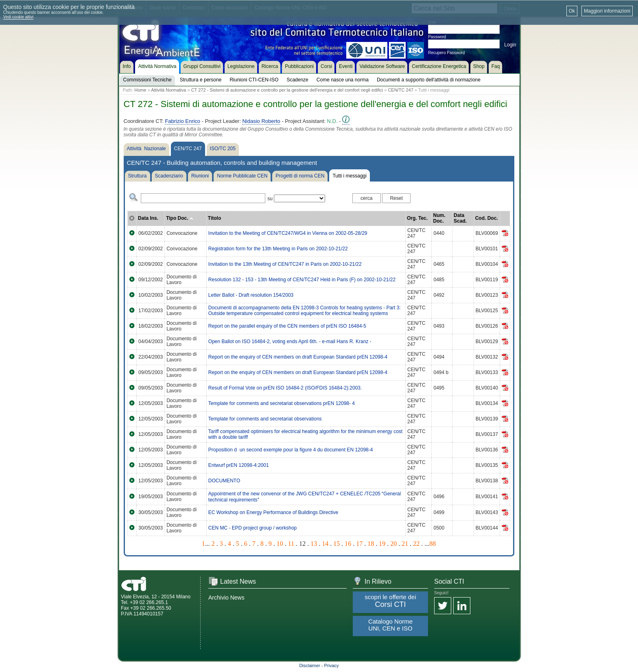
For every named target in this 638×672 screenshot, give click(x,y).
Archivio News (226, 598)
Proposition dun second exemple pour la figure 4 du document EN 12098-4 (291, 450)
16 (348, 544)
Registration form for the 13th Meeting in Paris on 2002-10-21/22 (278, 249)
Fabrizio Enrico (182, 121)
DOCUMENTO (224, 481)
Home (140, 90)
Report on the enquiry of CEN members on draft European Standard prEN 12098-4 (298, 357)
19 (382, 544)
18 (371, 544)
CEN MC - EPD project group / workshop (252, 528)
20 (393, 544)
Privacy (332, 665)
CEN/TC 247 (400, 90)
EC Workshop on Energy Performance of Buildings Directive (273, 512)
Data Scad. (460, 218)
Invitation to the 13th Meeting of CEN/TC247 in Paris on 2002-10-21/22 (285, 264)
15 (336, 544)
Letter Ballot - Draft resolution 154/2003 (251, 295)
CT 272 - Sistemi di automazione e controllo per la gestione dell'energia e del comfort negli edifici (287, 90)
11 (291, 544)
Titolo (214, 218)
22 (416, 544)
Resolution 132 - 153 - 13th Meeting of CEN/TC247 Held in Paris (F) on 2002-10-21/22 (302, 280)
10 (280, 544)
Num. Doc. (439, 218)
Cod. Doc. (487, 218)
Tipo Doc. (180, 218)
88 (433, 544)
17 (359, 544)
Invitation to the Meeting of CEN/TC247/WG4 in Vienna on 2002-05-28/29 (288, 233)
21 (405, 544)
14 (325, 544)
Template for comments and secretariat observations (265, 419)
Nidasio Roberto (261, 121)
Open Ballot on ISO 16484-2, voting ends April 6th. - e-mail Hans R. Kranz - (290, 341)
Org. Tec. (417, 218)
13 (314, 544)
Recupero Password (446, 53)
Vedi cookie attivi (19, 17)
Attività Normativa (168, 90)
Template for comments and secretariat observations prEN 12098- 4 (282, 403)
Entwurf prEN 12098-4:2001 (239, 465)
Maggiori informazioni (607, 11)
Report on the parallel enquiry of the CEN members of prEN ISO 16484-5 (287, 326)
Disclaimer (309, 665)
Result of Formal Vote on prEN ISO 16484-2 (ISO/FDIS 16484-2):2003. (285, 388)
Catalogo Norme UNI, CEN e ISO (390, 625)
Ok (572, 11)
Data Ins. (148, 218)
